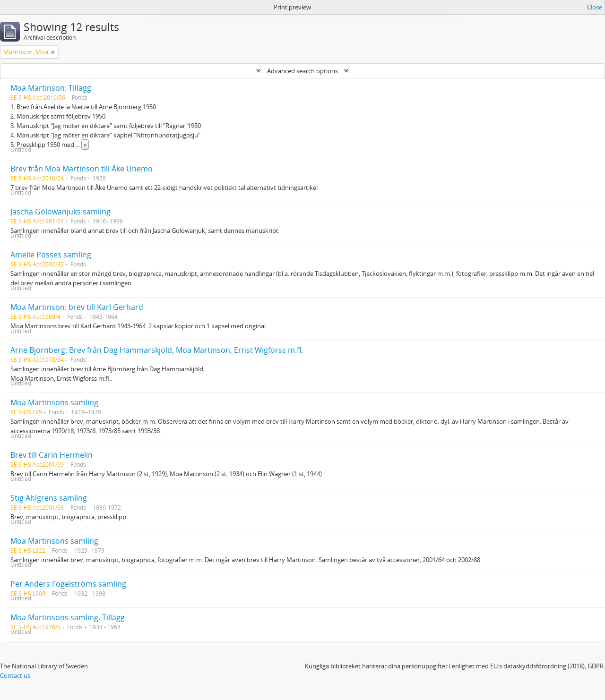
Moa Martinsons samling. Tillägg (68, 617)
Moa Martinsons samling (54, 402)
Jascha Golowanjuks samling (60, 212)
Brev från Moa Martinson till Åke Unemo (82, 169)
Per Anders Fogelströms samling (68, 584)
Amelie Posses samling (51, 255)
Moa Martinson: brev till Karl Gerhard (77, 307)
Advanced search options (302, 71)
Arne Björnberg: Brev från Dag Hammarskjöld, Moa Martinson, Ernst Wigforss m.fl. (157, 350)
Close (595, 7)
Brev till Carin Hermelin (52, 455)
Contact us (15, 675)
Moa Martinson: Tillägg (51, 88)
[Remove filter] (53, 52)
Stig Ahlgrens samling (49, 498)
